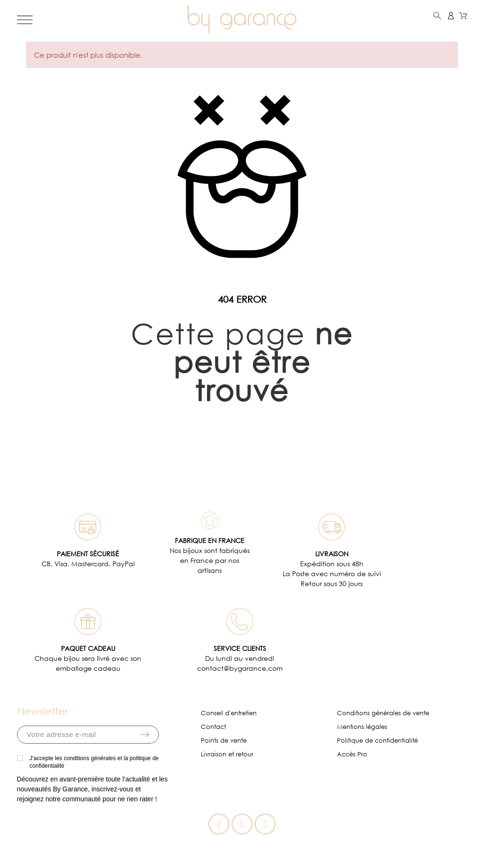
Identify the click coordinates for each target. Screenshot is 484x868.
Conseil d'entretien (229, 713)
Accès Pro (352, 754)
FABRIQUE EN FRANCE (210, 540)
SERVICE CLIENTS (240, 648)
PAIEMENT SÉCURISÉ (88, 554)
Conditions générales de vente (383, 713)
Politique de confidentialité (377, 741)
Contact (213, 727)
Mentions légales (362, 727)
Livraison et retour (227, 754)
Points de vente (224, 741)
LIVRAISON (332, 554)
